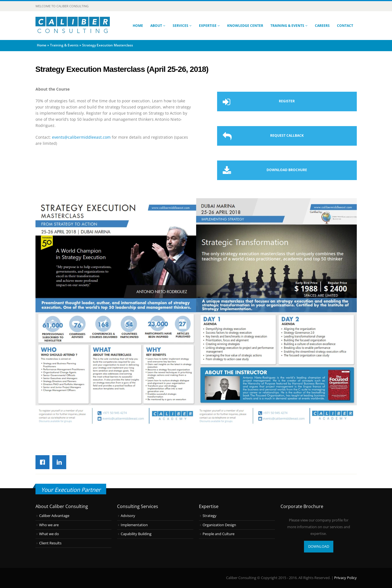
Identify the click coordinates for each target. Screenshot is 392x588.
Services (180, 26)
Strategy (210, 516)
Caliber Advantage (54, 516)
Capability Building (136, 534)
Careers (322, 26)
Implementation (134, 525)
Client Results (50, 543)
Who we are (49, 525)
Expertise (208, 26)
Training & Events (287, 26)
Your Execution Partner (71, 490)
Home (138, 26)
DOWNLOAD (319, 546)
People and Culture (218, 534)
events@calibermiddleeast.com (81, 137)
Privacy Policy (345, 578)
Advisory (128, 516)
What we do (49, 534)
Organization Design (219, 525)
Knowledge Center (245, 26)
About (156, 26)
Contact (345, 26)
